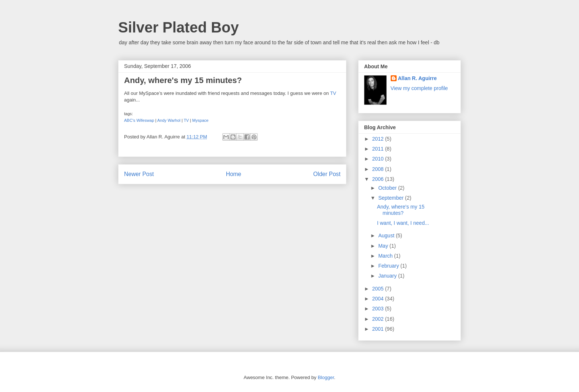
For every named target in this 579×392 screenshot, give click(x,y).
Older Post (327, 174)
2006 (379, 179)
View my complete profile (419, 88)
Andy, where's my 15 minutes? (401, 210)
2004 (379, 299)
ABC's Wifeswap (139, 120)
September (391, 198)
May (384, 246)
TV (333, 93)
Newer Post (139, 174)
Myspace (201, 120)
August (387, 235)
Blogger (326, 377)
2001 (379, 329)
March (386, 256)
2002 (379, 319)
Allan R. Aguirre (417, 78)
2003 (379, 309)
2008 (379, 169)
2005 (379, 289)
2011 (379, 149)
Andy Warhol (169, 120)
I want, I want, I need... (403, 223)
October (388, 188)
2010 (379, 159)
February (389, 266)
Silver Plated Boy (179, 27)
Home (234, 174)
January (388, 276)
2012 (379, 139)
